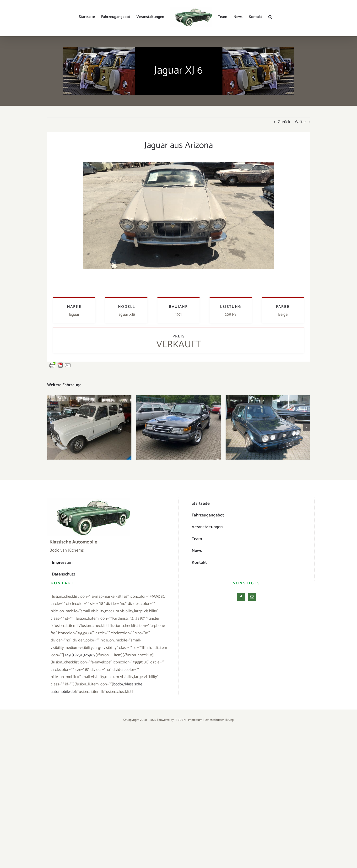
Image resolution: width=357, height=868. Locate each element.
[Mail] (252, 597)
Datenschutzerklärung (219, 720)
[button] (270, 17)
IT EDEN (180, 720)
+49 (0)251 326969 (80, 655)
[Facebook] (241, 597)
